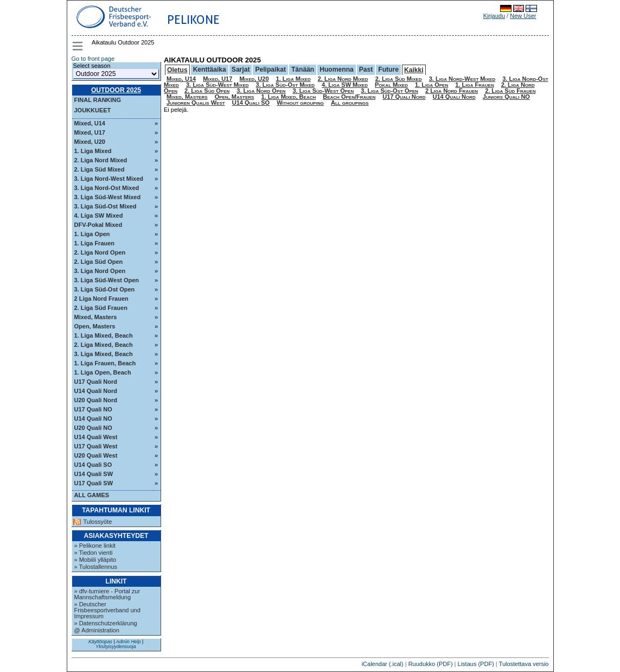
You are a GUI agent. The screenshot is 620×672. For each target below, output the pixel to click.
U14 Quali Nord (96, 391)
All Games (92, 495)
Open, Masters (95, 326)
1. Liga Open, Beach (103, 372)
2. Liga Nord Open (100, 252)
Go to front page (93, 59)
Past (366, 69)
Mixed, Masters (96, 317)
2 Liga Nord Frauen (101, 299)
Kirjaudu (494, 16)
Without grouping (300, 103)
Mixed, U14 (90, 123)
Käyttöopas (100, 642)
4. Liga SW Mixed (99, 215)
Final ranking (98, 100)
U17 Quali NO (93, 409)
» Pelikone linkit (95, 546)
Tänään (303, 69)
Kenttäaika (210, 69)
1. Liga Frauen (95, 243)
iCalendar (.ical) (383, 664)
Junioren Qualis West (196, 103)
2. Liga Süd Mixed (100, 169)
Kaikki (414, 70)
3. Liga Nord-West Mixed (109, 179)
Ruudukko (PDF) (431, 664)
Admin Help (128, 642)
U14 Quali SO (93, 465)
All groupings (350, 103)
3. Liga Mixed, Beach (104, 354)
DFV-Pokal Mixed (98, 225)
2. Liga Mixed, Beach (104, 345)
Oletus (177, 70)
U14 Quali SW (94, 474)
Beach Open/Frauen (349, 97)
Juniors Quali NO (506, 97)
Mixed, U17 (90, 132)
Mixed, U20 (90, 142)
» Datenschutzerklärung (106, 623)
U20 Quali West (96, 455)
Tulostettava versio (524, 664)
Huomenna (337, 69)
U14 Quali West (96, 437)
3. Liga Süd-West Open (107, 280)
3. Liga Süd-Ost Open (105, 289)
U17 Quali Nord (96, 382)
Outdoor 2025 (116, 90)
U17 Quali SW (94, 483)
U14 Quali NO (93, 419)
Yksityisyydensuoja (116, 646)
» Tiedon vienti (94, 553)
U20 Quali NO (93, 428)
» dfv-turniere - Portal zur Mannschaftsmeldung (107, 594)
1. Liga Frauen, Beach (105, 363)
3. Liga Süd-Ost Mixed (106, 206)
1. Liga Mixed (93, 151)
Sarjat (241, 69)
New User (523, 16)
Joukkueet (93, 110)
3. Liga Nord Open (100, 271)
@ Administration (97, 630)
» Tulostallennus (96, 567)
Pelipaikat (270, 69)
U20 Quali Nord (96, 400)
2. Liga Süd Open (99, 262)
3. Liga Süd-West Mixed (108, 197)
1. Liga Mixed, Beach (104, 335)
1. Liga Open (92, 234)
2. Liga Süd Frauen (101, 308)
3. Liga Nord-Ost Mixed (107, 188)
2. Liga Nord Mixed (101, 160)
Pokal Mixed (391, 85)
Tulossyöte (98, 522)
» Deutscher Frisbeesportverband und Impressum (107, 610)
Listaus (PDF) (476, 664)
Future (388, 69)
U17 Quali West (96, 446)
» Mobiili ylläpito (95, 560)
